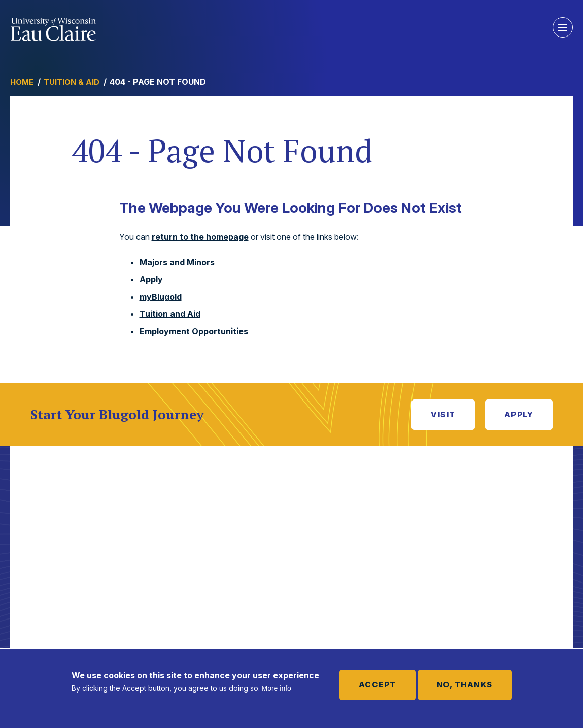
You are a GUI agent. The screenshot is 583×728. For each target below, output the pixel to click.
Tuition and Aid (170, 314)
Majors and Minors (177, 262)
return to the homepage (200, 237)
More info (277, 688)
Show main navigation (563, 27)
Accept (378, 685)
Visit (443, 414)
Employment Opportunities (194, 331)
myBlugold (161, 297)
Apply (151, 279)
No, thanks (465, 685)
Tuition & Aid (72, 82)
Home (22, 82)
